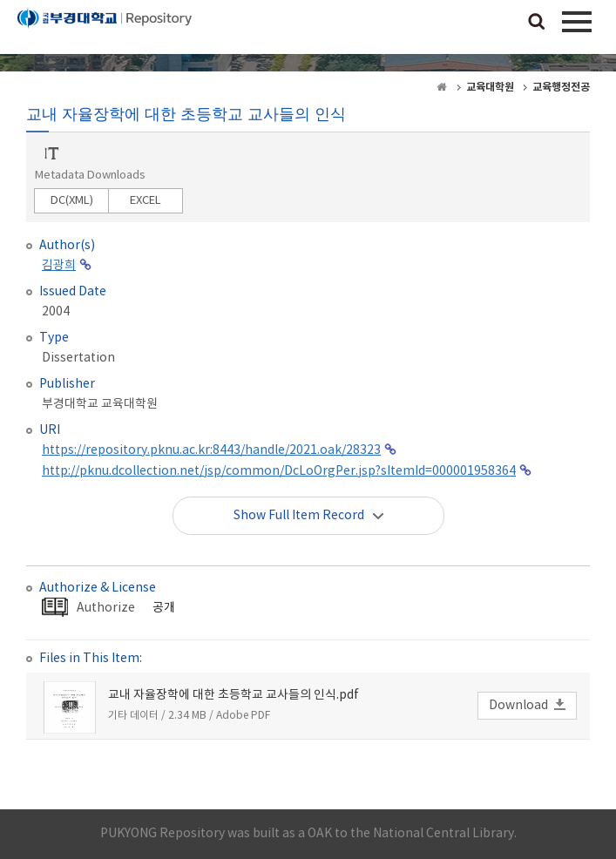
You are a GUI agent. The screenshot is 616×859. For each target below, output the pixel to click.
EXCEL (146, 201)
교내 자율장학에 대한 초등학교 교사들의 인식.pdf (234, 695)
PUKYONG (105, 30)
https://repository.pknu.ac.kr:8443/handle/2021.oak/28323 (211, 450)
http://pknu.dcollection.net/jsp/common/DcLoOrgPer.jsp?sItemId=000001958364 (279, 471)
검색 (537, 23)
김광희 (59, 266)
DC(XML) (72, 201)
